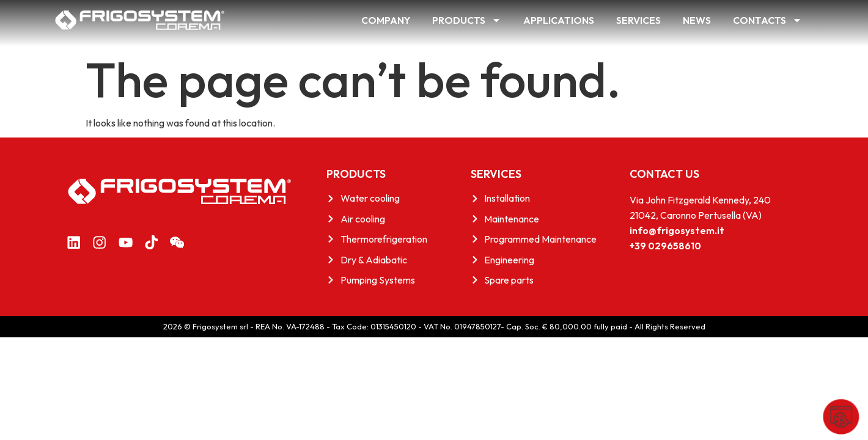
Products (467, 20)
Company (386, 20)
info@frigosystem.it (677, 230)
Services (638, 20)
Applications (559, 20)
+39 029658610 (665, 246)
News (697, 20)
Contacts (767, 20)
